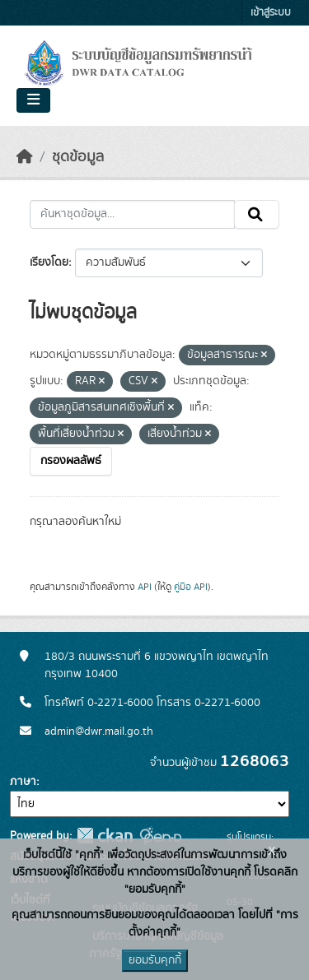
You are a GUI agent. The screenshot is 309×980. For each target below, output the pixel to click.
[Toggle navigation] (33, 100)
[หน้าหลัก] (25, 157)
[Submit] (257, 215)
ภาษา (23, 782)
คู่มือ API (191, 587)
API (145, 587)
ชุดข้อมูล (78, 157)
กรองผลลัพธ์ (71, 461)
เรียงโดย (49, 262)
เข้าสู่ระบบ (271, 13)
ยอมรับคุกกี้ (155, 960)
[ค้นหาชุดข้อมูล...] (132, 215)
